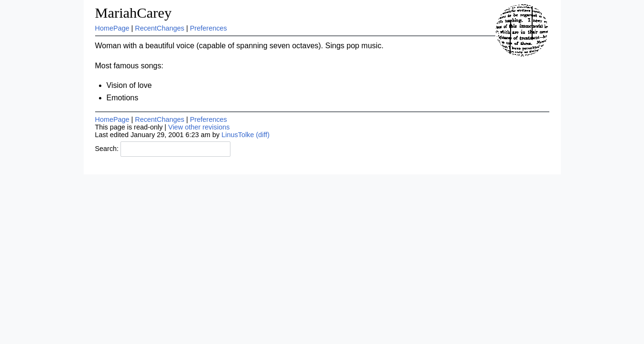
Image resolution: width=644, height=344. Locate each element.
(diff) (263, 135)
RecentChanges (159, 28)
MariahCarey (133, 13)
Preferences (208, 28)
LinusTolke (238, 135)
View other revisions (199, 127)
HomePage (112, 28)
